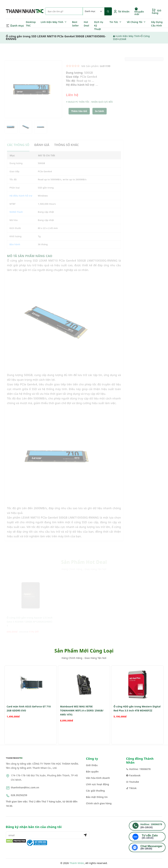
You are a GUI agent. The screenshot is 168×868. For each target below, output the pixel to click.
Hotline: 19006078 (138, 769)
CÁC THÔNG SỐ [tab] (18, 151)
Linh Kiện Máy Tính (52, 22)
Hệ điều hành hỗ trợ (21, 202)
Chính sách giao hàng (99, 803)
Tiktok (131, 788)
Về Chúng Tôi (135, 22)
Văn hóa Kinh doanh (98, 778)
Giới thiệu (92, 765)
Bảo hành (15, 250)
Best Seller (75, 24)
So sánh (100, 117)
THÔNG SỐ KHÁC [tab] (67, 151)
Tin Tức (114, 22)
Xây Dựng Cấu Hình (157, 24)
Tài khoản (121, 11)
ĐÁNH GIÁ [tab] (42, 151)
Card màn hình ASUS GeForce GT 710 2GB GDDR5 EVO (29, 718)
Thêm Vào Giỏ (79, 117)
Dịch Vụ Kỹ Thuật (99, 26)
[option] (33, 95)
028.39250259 (19, 795)
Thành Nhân (77, 863)
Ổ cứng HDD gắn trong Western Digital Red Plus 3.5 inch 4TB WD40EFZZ (137, 718)
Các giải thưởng (95, 791)
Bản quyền (92, 772)
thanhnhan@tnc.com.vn (25, 787)
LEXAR (123, 39)
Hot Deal (87, 24)
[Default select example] (94, 11)
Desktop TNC (31, 24)
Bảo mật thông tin (97, 797)
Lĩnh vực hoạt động (98, 784)
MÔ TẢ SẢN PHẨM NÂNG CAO (30, 262)
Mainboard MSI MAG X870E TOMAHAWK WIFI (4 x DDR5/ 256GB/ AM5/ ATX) (82, 720)
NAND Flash (16, 218)
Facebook (133, 775)
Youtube (133, 782)
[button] (100, 117)
